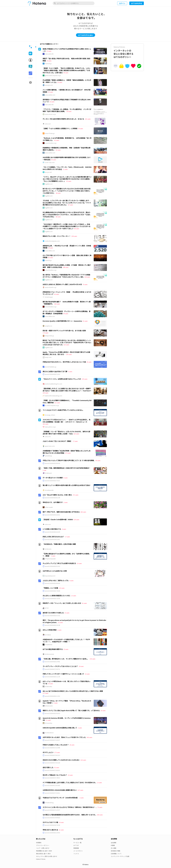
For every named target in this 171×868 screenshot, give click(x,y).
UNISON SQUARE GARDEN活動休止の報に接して (60, 728)
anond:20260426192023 (52, 713)
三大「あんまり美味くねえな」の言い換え (57, 495)
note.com (48, 124)
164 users (87, 277)
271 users (75, 495)
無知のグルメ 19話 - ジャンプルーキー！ (57, 236)
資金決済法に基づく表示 (43, 854)
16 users (103, 710)
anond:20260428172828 (52, 591)
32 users (60, 622)
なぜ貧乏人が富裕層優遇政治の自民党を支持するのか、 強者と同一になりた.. (69, 815)
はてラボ (76, 845)
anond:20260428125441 (52, 662)
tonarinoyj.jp (49, 297)
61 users (61, 830)
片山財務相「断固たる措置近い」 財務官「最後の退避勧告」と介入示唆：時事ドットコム (67, 81)
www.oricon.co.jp (50, 114)
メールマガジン (78, 851)
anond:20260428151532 (52, 616)
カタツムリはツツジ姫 (50, 822)
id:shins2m (48, 549)
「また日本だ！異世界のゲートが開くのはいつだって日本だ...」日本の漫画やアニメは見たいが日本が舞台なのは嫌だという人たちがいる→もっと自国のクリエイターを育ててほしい (67, 226)
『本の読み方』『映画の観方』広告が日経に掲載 (59, 544)
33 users (50, 684)
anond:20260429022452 (52, 539)
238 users (74, 236)
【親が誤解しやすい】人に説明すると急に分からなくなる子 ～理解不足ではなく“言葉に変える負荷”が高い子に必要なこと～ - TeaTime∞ (67, 390)
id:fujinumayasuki (50, 559)
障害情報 (76, 848)
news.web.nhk (49, 54)
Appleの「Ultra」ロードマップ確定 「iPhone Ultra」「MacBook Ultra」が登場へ (67, 702)
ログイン (122, 3)
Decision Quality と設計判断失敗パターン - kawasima (62, 321)
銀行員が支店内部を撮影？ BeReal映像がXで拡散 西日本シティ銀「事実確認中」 (67, 303)
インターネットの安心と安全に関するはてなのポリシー (127, 52)
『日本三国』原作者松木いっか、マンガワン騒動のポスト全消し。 (66, 659)
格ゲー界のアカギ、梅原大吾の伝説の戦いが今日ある (61, 512)
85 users (50, 257)
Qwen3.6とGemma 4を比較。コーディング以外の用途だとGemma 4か (67, 719)
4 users (64, 529)
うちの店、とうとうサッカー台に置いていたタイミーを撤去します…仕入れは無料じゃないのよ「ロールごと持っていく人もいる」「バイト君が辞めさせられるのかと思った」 (67, 203)
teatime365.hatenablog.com (53, 396)
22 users (66, 649)
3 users (55, 703)
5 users (70, 371)
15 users (49, 51)
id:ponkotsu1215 (50, 576)
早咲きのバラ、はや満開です (53, 502)
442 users (57, 304)
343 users (89, 737)
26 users (72, 745)
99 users (66, 314)
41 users (84, 603)
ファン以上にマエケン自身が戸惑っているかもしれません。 (63, 410)
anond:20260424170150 (52, 825)
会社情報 (113, 843)
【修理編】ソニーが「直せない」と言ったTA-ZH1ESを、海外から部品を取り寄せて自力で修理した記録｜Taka (66, 433)
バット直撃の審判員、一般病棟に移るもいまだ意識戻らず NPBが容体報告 (67, 91)
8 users (65, 478)
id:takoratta (48, 686)
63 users (52, 102)
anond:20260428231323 (52, 566)
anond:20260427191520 (52, 763)
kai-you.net (48, 172)
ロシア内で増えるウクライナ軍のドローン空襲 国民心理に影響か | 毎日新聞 (67, 256)
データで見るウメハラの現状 (53, 478)
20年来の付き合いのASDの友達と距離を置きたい (60, 790)
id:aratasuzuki (49, 490)
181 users (88, 119)
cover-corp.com (50, 162)
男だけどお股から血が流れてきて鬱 (55, 371)
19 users (49, 61)
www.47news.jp (50, 133)
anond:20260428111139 (52, 677)
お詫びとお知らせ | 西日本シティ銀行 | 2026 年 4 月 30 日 (62, 284)
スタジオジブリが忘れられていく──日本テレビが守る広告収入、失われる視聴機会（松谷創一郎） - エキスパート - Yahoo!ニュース (67, 421)
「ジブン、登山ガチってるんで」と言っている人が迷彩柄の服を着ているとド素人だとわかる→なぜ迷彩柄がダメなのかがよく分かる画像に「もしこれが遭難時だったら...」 (67, 179)
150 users (92, 659)
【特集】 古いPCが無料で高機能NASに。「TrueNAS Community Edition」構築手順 (67, 401)
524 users (76, 519)
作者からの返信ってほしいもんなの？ (56, 745)
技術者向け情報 (115, 851)
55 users (50, 92)
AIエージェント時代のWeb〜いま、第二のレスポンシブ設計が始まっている (67, 682)
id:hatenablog (49, 803)
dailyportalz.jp (49, 336)
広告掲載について (116, 854)
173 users (45, 333)
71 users (65, 169)
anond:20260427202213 (52, 755)
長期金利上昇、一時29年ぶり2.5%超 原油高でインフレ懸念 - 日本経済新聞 (67, 247)
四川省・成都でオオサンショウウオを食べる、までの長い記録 (64, 331)
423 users (76, 434)
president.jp (48, 456)
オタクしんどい (48, 752)
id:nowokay (48, 723)
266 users (83, 512)
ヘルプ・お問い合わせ (43, 848)
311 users (57, 403)
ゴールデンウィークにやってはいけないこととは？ (60, 666)
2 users (65, 502)
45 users (89, 362)
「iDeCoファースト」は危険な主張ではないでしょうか (62, 379)
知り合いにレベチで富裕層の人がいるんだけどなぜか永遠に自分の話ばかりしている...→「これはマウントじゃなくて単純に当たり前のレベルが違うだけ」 (67, 191)
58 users (66, 73)
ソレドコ (76, 854)
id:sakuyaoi (48, 473)
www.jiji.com (49, 85)
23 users (60, 82)
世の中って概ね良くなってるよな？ (55, 775)
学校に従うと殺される (50, 830)
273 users (68, 453)
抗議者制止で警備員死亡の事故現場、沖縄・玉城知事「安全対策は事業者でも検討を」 (67, 149)
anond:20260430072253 (52, 374)
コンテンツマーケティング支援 (120, 856)
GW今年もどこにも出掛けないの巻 (55, 571)
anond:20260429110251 (52, 515)
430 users (100, 815)
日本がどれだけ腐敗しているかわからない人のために (61, 760)
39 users (50, 248)
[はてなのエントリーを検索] (74, 3)
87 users (70, 205)
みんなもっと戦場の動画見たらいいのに (57, 596)
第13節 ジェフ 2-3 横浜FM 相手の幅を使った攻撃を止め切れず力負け (66, 485)
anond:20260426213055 (52, 833)
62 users (57, 140)
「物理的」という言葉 (50, 588)
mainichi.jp (48, 64)
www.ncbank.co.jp (51, 287)
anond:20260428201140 (52, 498)
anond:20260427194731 (52, 669)
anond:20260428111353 (52, 696)
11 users (48, 720)
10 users (87, 674)
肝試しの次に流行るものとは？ (53, 537)
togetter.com (49, 184)
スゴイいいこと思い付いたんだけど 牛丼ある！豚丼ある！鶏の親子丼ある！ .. (70, 807)
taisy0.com (48, 357)
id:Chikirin (48, 635)
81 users (58, 150)
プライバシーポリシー (43, 845)
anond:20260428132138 (52, 625)
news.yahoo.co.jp (50, 427)
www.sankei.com (50, 95)
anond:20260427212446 (52, 748)
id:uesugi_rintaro (50, 415)
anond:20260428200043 (52, 583)
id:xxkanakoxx (49, 733)
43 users (54, 160)
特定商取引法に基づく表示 (44, 851)
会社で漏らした (48, 767)
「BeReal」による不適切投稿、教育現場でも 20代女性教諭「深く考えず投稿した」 (67, 139)
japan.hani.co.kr (50, 446)
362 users (45, 424)
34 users (81, 666)
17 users (75, 441)
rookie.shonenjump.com (52, 241)
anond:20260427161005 (52, 785)
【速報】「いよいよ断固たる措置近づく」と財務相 (60, 128)
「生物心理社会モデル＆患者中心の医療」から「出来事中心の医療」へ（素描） (67, 555)
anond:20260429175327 (52, 481)
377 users (45, 693)
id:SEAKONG (49, 645)
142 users (83, 760)
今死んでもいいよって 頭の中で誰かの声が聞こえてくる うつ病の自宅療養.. (69, 460)
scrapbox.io (48, 326)
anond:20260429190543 (52, 463)
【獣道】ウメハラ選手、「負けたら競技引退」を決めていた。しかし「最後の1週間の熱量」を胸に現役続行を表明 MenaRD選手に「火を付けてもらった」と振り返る (67, 70)
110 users (62, 588)
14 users (61, 822)
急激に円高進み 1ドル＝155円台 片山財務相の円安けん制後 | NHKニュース (67, 50)
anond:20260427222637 (52, 740)
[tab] (30, 47)
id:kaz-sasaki (49, 507)
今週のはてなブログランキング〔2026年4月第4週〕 (61, 798)
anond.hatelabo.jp (51, 367)
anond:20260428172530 (52, 598)
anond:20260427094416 (52, 818)
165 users (69, 354)
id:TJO (47, 608)
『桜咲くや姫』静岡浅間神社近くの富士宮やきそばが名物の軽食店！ (67, 468)
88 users (58, 217)
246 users (66, 267)
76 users (80, 128)
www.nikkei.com (50, 251)
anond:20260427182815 (52, 770)
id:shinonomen (49, 654)
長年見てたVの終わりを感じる (53, 613)
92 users (57, 767)
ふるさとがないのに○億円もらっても (56, 580)
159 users (85, 379)
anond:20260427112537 (52, 810)
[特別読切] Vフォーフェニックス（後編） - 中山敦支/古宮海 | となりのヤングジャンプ (67, 293)
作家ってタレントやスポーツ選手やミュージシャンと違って (63, 674)
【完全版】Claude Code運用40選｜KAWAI (58, 519)
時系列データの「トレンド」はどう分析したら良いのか (62, 603)
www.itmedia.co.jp (51, 143)
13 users (74, 596)
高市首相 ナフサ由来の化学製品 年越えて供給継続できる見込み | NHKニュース (67, 101)
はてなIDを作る (137, 3)
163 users (45, 393)
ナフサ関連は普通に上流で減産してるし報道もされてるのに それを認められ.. (69, 782)
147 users (80, 790)
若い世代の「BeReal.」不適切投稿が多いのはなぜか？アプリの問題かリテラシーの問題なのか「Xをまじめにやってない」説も (66, 276)
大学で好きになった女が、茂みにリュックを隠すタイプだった (64, 737)
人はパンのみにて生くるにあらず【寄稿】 (57, 441)
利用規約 (39, 843)
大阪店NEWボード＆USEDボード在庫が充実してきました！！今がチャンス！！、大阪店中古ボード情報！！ (66, 640)
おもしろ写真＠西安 (50, 630)
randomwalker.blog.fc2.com (53, 384)
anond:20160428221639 (52, 532)
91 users (85, 321)
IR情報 (113, 845)
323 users (66, 345)
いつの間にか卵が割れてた (52, 529)
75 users (85, 284)
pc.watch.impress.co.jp (52, 405)
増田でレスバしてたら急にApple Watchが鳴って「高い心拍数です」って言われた (71, 710)
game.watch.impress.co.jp (53, 75)
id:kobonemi (49, 706)
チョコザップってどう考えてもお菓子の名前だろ (59, 563)
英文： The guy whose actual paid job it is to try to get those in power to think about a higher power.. (74, 621)
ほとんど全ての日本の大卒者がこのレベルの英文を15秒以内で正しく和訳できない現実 (73, 691)
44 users (58, 193)
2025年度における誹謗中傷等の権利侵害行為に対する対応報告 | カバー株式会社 (67, 158)
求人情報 (113, 848)
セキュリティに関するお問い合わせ (47, 856)
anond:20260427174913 (52, 778)
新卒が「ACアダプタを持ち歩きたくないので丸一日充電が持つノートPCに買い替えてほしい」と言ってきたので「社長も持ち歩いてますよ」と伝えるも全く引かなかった (67, 342)
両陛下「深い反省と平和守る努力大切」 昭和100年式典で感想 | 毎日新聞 (66, 60)
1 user (44, 470)
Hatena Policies (41, 859)
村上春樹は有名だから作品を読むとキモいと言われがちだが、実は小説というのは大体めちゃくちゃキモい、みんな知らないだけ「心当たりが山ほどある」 (67, 214)
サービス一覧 (77, 843)
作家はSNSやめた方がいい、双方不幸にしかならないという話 (64, 362)
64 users (69, 111)
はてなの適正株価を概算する (53, 649)
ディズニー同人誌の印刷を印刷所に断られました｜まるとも (63, 119)
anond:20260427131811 (52, 793)
